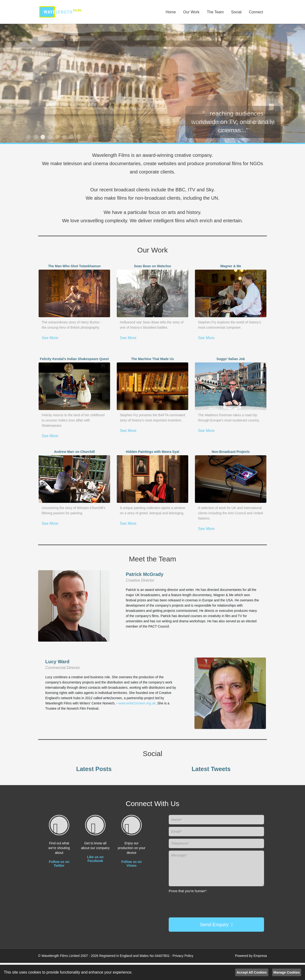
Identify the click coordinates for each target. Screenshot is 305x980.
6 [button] (64, 137)
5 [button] (56, 137)
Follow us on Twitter (59, 864)
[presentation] (201, 903)
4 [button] (49, 137)
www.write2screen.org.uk (137, 703)
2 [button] (35, 137)
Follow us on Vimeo (132, 864)
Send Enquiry (214, 925)
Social (236, 12)
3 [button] (42, 137)
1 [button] (28, 137)
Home (171, 12)
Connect (256, 12)
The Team (215, 12)
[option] (152, 83)
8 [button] (78, 137)
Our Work (191, 12)
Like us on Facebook (95, 859)
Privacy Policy (183, 956)
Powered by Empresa (251, 956)
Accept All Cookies (252, 972)
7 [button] (71, 137)
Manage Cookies (287, 972)
